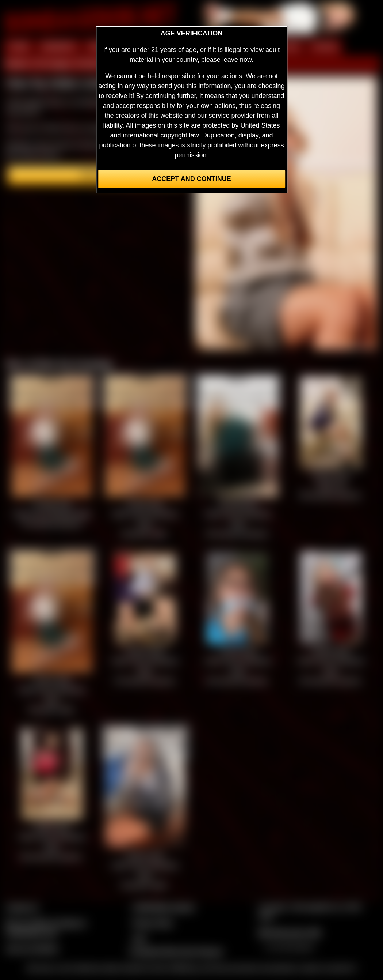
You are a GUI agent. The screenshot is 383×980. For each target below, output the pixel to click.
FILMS (289, 47)
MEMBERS (59, 47)
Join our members (32, 949)
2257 (139, 939)
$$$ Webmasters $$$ (289, 933)
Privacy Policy (153, 923)
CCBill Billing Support (163, 907)
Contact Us (22, 907)
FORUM (325, 47)
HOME (19, 47)
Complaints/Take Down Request (176, 951)
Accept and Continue (191, 179)
